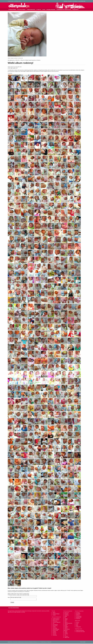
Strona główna (12, 10)
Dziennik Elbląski (56, 614)
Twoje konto (75, 10)
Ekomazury (55, 621)
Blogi (44, 10)
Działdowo (67, 615)
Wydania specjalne (51, 10)
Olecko (66, 632)
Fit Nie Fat (39, 10)
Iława (66, 621)
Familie (54, 615)
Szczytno (66, 637)
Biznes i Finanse (56, 620)
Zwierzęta (55, 635)
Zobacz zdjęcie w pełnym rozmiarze (15, 58)
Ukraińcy (55, 633)
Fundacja (78, 613)
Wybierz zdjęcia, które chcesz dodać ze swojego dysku (18, 594)
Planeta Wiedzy (56, 630)
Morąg (66, 626)
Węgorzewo (67, 638)
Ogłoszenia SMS (82, 1)
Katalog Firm (79, 627)
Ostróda (66, 634)
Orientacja (55, 628)
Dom (77, 625)
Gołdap (66, 620)
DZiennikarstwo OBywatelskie (64, 10)
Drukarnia (78, 619)
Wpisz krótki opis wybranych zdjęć (14, 597)
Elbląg (66, 617)
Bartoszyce (67, 613)
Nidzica (66, 628)
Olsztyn (66, 633)
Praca (77, 624)
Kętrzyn (66, 622)
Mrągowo (66, 627)
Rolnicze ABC (55, 631)
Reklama (70, 1)
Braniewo (66, 614)
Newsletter (78, 614)
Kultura (54, 627)
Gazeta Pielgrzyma (57, 623)
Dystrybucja (75, 1)
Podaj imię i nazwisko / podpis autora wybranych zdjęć (18, 595)
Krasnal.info (55, 625)
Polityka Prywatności (14, 608)
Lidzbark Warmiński (68, 624)
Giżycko (66, 619)
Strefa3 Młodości (31, 10)
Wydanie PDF (79, 618)
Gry (54, 624)
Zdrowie (55, 634)
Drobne (78, 623)
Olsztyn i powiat (21, 10)
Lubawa (66, 625)
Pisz (65, 635)
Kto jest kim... (55, 626)
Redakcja (66, 1)
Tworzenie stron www (80, 632)
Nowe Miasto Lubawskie (66, 630)
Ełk (65, 618)
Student (54, 632)
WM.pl (54, 613)
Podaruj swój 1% (56, 619)
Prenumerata (79, 617)
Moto (77, 626)
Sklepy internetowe (80, 631)
